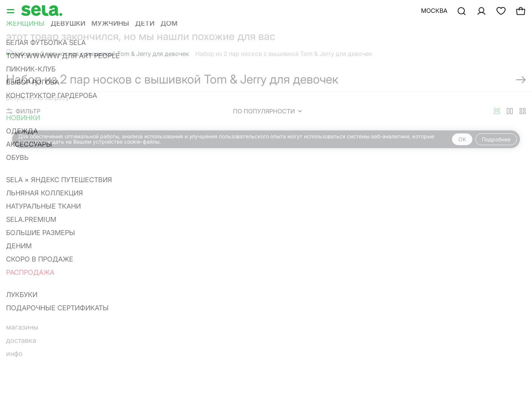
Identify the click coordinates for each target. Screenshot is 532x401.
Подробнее (496, 139)
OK (462, 139)
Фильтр (23, 111)
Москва (434, 11)
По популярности (267, 111)
